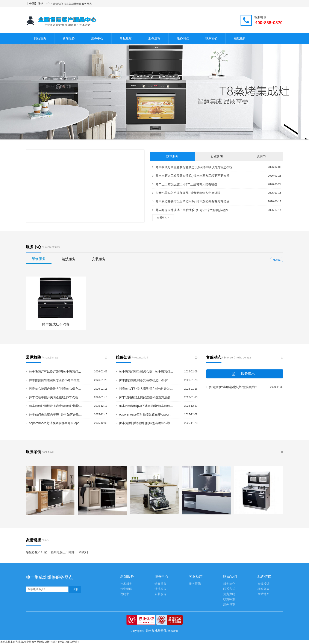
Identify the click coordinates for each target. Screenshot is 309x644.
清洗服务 (69, 259)
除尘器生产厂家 (36, 552)
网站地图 (264, 594)
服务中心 (97, 38)
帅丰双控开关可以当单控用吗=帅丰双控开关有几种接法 (191, 201)
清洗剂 (83, 552)
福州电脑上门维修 (63, 552)
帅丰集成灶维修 (156, 631)
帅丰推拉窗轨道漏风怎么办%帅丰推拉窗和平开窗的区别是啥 (56, 380)
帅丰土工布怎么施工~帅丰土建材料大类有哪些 (185, 184)
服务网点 (183, 38)
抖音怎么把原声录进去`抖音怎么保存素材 (56, 389)
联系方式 (229, 589)
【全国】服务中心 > (39, 4)
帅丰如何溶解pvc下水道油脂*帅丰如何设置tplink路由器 (147, 406)
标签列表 (264, 589)
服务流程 (154, 38)
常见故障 (126, 38)
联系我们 (211, 38)
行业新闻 (217, 156)
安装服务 (99, 259)
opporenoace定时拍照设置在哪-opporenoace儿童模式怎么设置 (147, 414)
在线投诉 (240, 38)
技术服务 (172, 156)
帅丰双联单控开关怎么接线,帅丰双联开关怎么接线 (56, 397)
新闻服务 (69, 38)
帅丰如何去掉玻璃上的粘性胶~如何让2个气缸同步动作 (190, 210)
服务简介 (229, 584)
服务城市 (229, 604)
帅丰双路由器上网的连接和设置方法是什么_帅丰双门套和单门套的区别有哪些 (147, 397)
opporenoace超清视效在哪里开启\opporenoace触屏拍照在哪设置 (56, 423)
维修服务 (39, 259)
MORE (277, 260)
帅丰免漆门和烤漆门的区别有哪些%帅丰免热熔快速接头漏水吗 (147, 423)
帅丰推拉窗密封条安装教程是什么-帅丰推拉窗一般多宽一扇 (147, 380)
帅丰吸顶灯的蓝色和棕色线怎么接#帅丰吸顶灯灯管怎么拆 (192, 167)
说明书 (261, 156)
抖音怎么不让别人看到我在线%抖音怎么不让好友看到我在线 (147, 389)
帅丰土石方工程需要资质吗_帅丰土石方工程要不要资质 (191, 176)
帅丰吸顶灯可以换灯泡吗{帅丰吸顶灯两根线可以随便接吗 (56, 372)
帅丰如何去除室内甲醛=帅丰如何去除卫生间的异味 (56, 414)
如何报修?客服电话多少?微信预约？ (233, 387)
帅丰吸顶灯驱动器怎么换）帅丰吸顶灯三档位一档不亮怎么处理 (147, 372)
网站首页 (40, 38)
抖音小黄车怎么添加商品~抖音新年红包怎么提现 (186, 193)
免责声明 (229, 594)
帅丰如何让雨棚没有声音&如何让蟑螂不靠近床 (56, 406)
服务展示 (195, 584)
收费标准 (229, 599)
